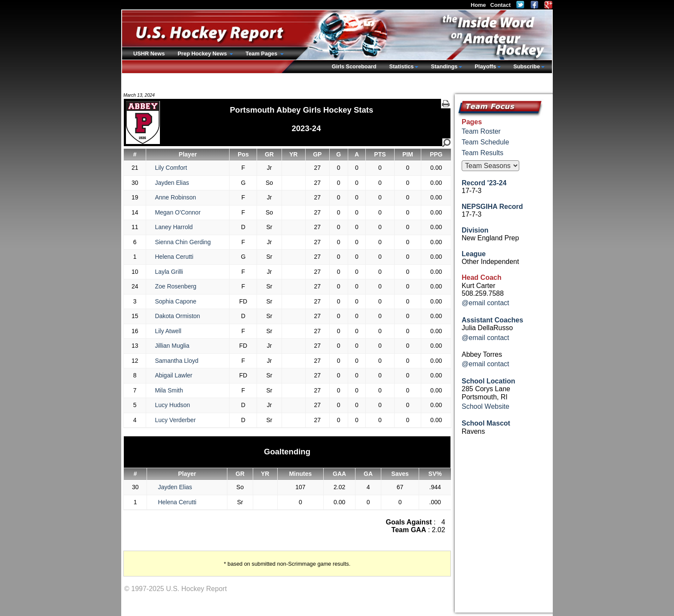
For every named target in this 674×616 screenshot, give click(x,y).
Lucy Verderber (175, 420)
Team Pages (262, 54)
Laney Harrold (174, 227)
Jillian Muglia (172, 346)
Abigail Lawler (173, 375)
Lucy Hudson (172, 405)
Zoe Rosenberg (176, 286)
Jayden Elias (172, 183)
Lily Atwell (168, 331)
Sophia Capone (176, 301)
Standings (444, 66)
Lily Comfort (171, 168)
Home (478, 5)
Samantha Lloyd (176, 361)
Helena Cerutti (174, 257)
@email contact (486, 303)
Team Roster (481, 131)
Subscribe (527, 66)
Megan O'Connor (178, 212)
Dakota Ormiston (177, 316)
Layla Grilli (169, 272)
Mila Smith (169, 390)
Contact (500, 5)
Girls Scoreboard (354, 66)
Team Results (483, 153)
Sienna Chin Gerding (183, 242)
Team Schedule (485, 142)
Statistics (402, 66)
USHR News (149, 54)
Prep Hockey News (203, 54)
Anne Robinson (175, 197)
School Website (486, 406)
